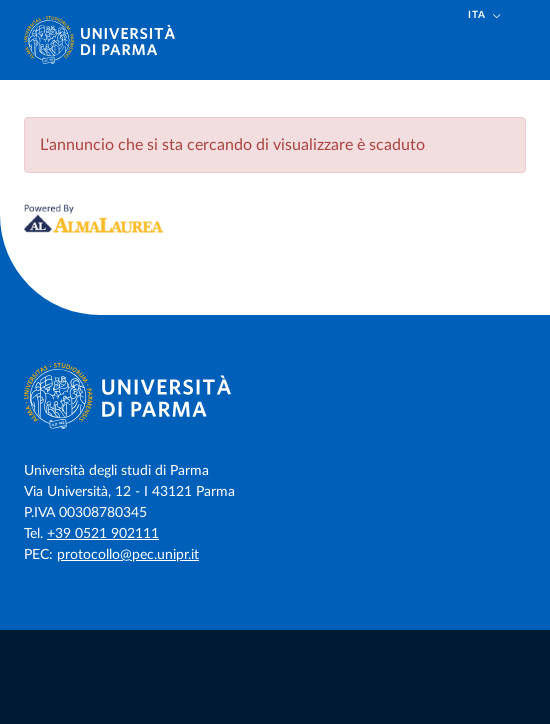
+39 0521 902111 (103, 534)
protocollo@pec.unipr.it (128, 555)
